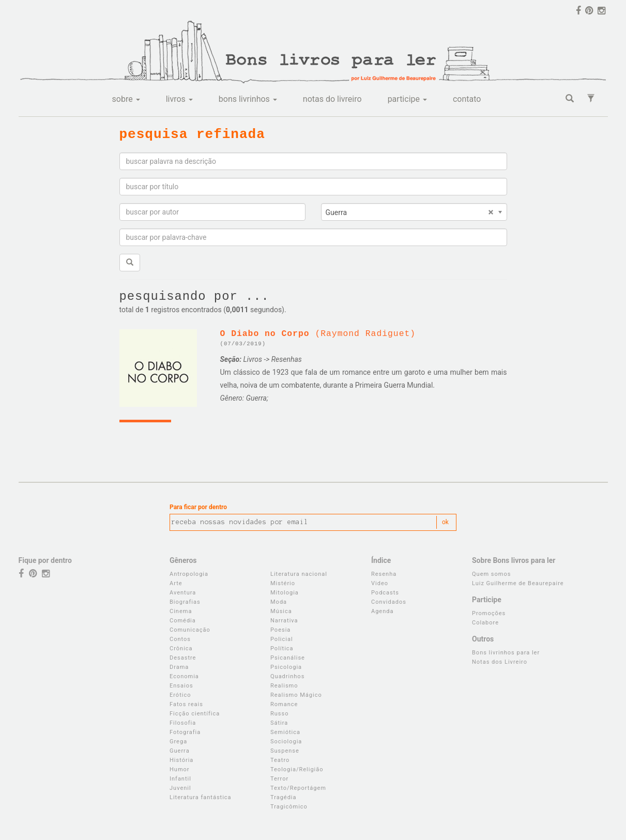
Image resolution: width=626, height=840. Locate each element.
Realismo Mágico (296, 695)
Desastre (183, 658)
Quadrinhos (287, 676)
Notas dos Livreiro (500, 662)
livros (179, 99)
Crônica (181, 648)
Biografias (185, 602)
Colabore (485, 623)
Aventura (183, 593)
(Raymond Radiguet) (318, 334)
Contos (180, 639)
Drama (179, 667)
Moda (279, 602)
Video (380, 583)
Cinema (181, 611)
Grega (178, 742)
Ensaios (181, 686)
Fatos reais (186, 704)
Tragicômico (289, 807)
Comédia (183, 621)
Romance (284, 704)
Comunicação (190, 630)
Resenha (384, 574)
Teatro (280, 760)
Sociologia (286, 742)
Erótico (180, 695)
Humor (180, 769)
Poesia (280, 630)
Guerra (180, 751)
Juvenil (180, 788)
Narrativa (284, 621)
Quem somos (491, 574)
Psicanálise (288, 658)
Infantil (180, 779)
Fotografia (185, 732)
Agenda (382, 611)
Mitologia (285, 593)
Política (282, 648)
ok (445, 522)
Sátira (279, 723)
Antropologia (189, 574)
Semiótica (285, 732)
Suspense (285, 751)
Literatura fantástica (201, 797)
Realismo (284, 686)
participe (407, 99)
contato (467, 99)
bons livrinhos (248, 99)
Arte (176, 583)
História (181, 760)
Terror (279, 779)
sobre (126, 99)
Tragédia (284, 797)
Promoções (489, 613)
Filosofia (183, 723)
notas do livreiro (332, 99)
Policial (282, 639)
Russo (279, 714)
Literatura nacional (299, 574)
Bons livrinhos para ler (506, 653)
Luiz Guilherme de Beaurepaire (518, 583)
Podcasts (385, 593)
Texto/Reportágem (298, 788)
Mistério (283, 583)
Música (281, 611)
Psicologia (286, 667)
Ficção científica (195, 714)
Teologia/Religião (297, 769)
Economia (184, 676)
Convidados (389, 602)
